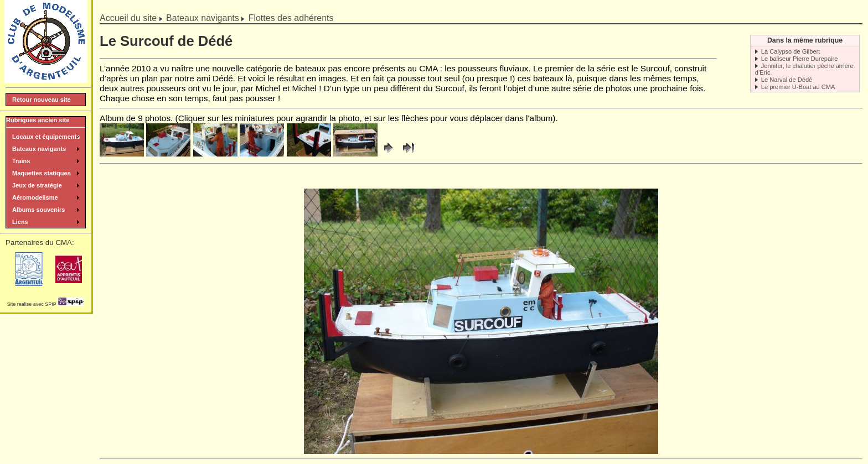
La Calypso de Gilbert (791, 51)
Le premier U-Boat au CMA (798, 87)
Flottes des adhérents (291, 18)
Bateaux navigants (203, 18)
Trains (21, 161)
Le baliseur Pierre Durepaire (800, 59)
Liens (20, 222)
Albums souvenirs (38, 210)
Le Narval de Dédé (787, 80)
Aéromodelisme (35, 197)
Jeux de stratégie (37, 185)
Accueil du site (128, 18)
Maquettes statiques (42, 173)
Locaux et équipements (46, 137)
